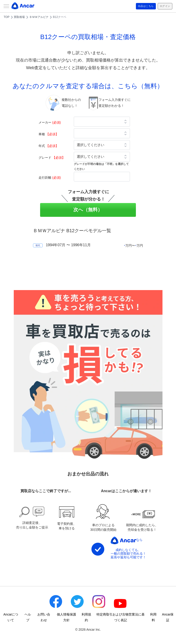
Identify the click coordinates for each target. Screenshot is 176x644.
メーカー (50, 122)
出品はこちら (141, 6)
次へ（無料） (88, 210)
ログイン (163, 6)
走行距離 (50, 178)
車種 (49, 134)
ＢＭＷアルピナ (39, 17)
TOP (7, 17)
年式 (49, 146)
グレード (52, 158)
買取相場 (19, 17)
